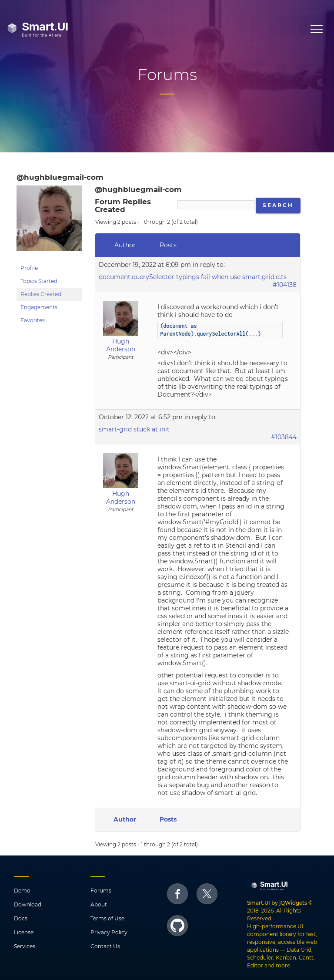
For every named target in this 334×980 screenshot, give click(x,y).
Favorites (33, 320)
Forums (101, 891)
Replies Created (41, 294)
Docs (21, 918)
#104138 (285, 285)
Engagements (39, 307)
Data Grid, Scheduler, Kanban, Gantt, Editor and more (281, 958)
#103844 (284, 437)
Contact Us (105, 946)
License (24, 932)
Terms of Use (107, 918)
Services (25, 946)
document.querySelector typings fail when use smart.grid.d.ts (193, 277)
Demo (22, 891)
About (99, 904)
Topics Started (39, 281)
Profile (29, 268)
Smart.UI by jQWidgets (277, 903)
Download (28, 904)
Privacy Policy (109, 932)
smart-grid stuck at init (134, 429)
